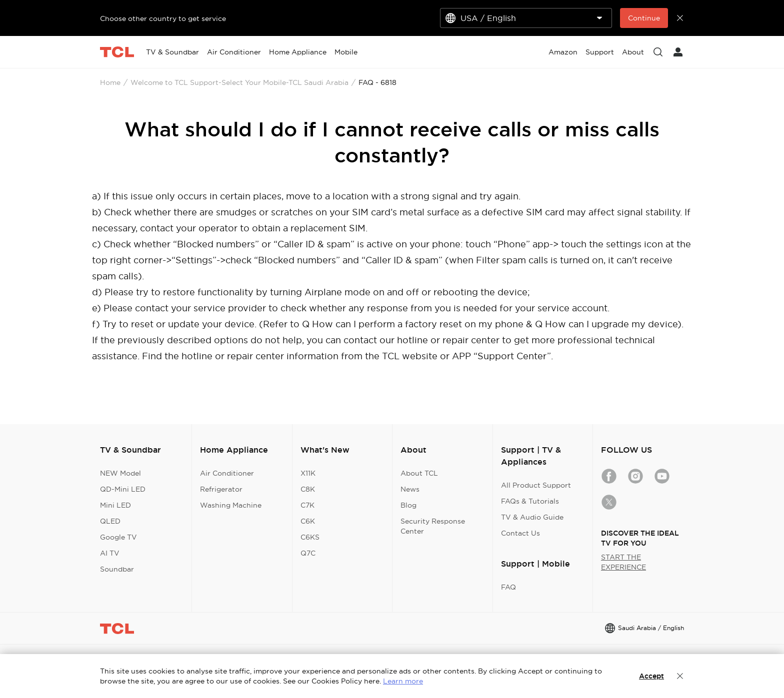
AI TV (110, 553)
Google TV (118, 537)
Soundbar (117, 569)
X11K (308, 473)
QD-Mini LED (123, 489)
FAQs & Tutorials (530, 501)
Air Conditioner (227, 473)
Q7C (308, 553)
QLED (110, 521)
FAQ (508, 587)
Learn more (403, 681)
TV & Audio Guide (532, 517)
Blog (408, 505)
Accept (651, 676)
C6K (308, 521)
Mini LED (115, 505)
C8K (308, 489)
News (410, 489)
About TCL (419, 473)
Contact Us (520, 533)
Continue (644, 18)
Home (110, 82)
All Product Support (536, 485)
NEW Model (120, 473)
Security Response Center (433, 526)
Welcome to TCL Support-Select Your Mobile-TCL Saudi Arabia (239, 82)
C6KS (310, 537)
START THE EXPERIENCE (623, 562)
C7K (307, 505)
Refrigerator (221, 489)
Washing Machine (231, 505)
